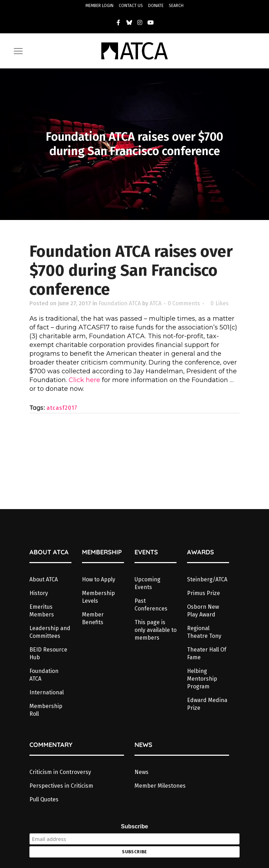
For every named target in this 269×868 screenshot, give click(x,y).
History (39, 593)
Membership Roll (46, 710)
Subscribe (134, 826)
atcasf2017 (62, 408)
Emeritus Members (42, 611)
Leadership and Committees (50, 632)
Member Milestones (160, 786)
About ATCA (44, 579)
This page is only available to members (156, 630)
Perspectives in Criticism (61, 786)
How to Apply (99, 579)
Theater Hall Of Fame (207, 653)
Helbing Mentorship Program (202, 679)
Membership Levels (98, 597)
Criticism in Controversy (60, 772)
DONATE (156, 6)
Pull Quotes (44, 799)
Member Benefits (93, 618)
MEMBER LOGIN (99, 6)
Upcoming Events (147, 583)
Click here (85, 380)
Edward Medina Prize (207, 704)
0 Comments (184, 303)
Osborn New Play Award (203, 611)
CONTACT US (131, 6)
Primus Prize (204, 593)
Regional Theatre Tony (204, 632)
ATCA (156, 303)
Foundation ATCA (120, 303)
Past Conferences (151, 605)
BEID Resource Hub (48, 653)
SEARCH (176, 6)
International (47, 692)
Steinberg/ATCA (207, 579)
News (142, 772)
